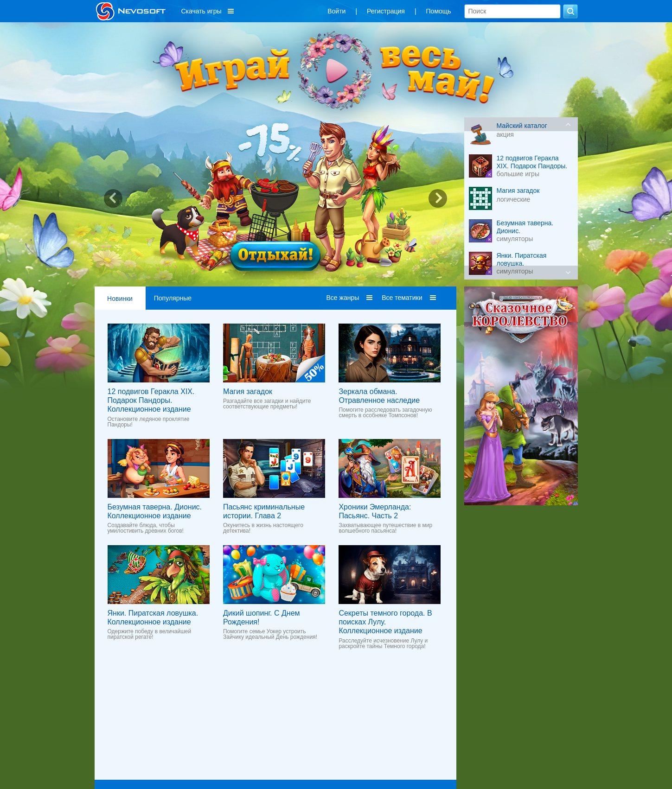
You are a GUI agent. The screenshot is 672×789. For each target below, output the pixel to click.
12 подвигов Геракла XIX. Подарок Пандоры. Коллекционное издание (151, 400)
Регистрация (386, 11)
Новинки (120, 299)
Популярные (173, 298)
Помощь (439, 11)
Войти (336, 11)
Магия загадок (248, 391)
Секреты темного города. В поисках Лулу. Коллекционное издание (385, 622)
